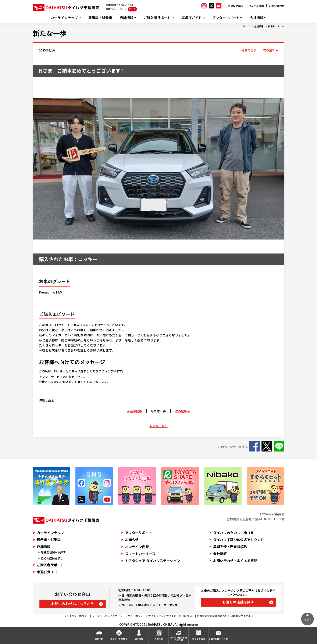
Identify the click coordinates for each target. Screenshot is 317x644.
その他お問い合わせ (218, 639)
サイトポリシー (137, 616)
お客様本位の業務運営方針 (212, 616)
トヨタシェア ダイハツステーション (153, 561)
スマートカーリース (140, 554)
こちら (132, 9)
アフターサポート (226, 18)
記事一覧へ (160, 426)
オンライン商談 (137, 547)
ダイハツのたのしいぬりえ (234, 533)
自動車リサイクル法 (242, 616)
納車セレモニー (276, 26)
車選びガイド (192, 18)
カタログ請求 (236, 6)
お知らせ (132, 540)
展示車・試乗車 (100, 18)
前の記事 (250, 50)
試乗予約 (99, 639)
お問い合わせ (277, 6)
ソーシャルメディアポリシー (109, 616)
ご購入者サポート (157, 18)
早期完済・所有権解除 (230, 547)
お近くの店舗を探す (238, 602)
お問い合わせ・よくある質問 (235, 561)
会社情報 (257, 18)
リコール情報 (256, 6)
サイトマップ (156, 616)
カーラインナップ (64, 18)
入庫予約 (159, 639)
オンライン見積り (119, 639)
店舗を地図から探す (53, 552)
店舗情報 (127, 18)
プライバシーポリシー (77, 616)
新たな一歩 (50, 33)
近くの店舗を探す (52, 558)
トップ (246, 26)
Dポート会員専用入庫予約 (179, 639)
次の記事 (269, 50)
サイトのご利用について (180, 616)
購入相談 (139, 639)
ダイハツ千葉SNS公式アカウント (238, 540)
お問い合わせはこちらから (73, 604)
